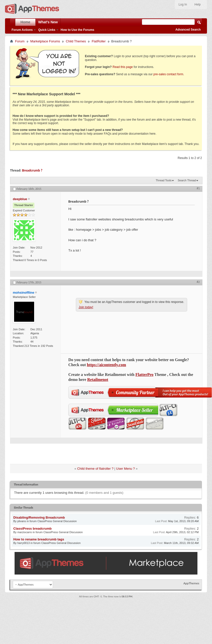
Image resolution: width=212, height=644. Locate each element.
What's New (48, 22)
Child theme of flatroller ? (95, 469)
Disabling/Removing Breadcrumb (39, 517)
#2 (198, 282)
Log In (183, 5)
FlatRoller (99, 41)
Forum (20, 41)
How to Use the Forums (77, 30)
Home (25, 22)
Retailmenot (98, 380)
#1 (198, 188)
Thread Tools (164, 180)
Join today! (86, 307)
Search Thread (187, 180)
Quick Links (47, 30)
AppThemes (191, 583)
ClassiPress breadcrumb (32, 529)
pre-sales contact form (168, 74)
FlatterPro (144, 375)
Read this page (123, 67)
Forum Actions (22, 30)
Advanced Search (188, 30)
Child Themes (76, 41)
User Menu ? (125, 469)
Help (198, 5)
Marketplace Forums (45, 41)
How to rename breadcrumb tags (39, 539)
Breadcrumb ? (32, 170)
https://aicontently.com (107, 365)
